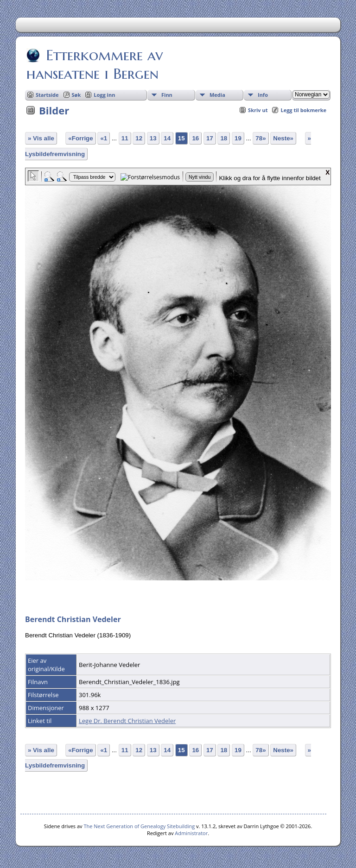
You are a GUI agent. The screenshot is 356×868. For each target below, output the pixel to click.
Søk (76, 95)
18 (224, 138)
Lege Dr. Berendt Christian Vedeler (127, 721)
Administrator (191, 833)
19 (238, 138)
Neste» (283, 138)
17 (210, 138)
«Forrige (80, 138)
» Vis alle (41, 138)
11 (125, 138)
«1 (104, 138)
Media (217, 95)
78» (261, 138)
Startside (47, 95)
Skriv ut (258, 110)
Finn (167, 95)
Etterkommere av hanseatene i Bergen (95, 64)
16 (195, 138)
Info (263, 95)
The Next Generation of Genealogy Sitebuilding (139, 826)
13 (153, 138)
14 (167, 138)
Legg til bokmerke (303, 110)
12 (139, 138)
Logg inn (104, 95)
